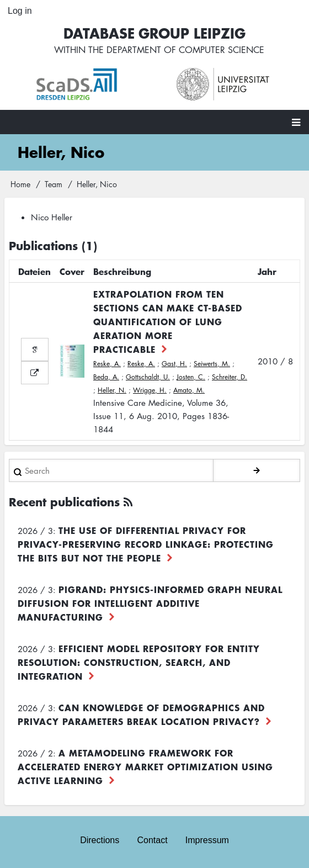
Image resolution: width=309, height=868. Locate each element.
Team (54, 184)
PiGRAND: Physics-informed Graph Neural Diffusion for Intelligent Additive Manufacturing (150, 603)
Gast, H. (174, 364)
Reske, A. (107, 364)
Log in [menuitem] (20, 11)
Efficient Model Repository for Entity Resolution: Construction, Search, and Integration (139, 662)
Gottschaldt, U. (148, 377)
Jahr (267, 271)
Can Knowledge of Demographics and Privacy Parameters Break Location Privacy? (141, 714)
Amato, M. (189, 390)
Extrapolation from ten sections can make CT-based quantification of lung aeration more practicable (168, 321)
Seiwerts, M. (212, 364)
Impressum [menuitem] (207, 840)
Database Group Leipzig (154, 33)
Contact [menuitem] (152, 840)
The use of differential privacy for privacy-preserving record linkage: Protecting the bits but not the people (146, 544)
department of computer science (185, 50)
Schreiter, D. (230, 377)
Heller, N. (112, 390)
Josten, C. (191, 377)
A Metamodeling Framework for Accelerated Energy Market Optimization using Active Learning (145, 766)
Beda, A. (106, 377)
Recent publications (64, 502)
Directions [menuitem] (100, 840)
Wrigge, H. (150, 390)
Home (20, 184)
